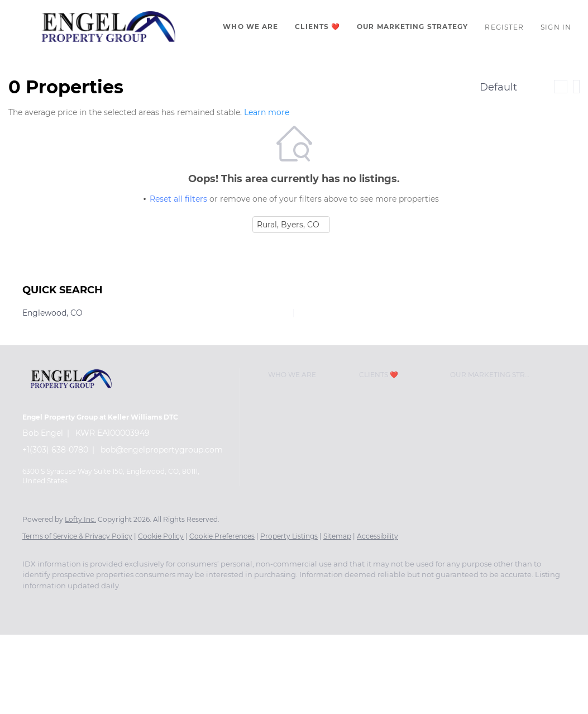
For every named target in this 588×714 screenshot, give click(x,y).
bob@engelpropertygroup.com (162, 450)
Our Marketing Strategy (412, 27)
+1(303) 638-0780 (55, 450)
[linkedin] (68, 604)
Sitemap (337, 536)
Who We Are (250, 27)
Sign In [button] (556, 27)
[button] (109, 27)
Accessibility (377, 536)
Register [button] (504, 27)
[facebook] (36, 604)
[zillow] (101, 604)
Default (498, 87)
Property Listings (289, 536)
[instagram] (133, 604)
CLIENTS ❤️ (317, 27)
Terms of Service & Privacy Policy (77, 536)
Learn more (267, 112)
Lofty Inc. (80, 519)
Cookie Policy (161, 536)
